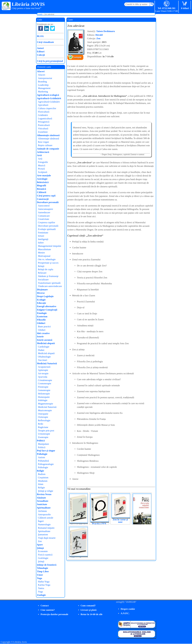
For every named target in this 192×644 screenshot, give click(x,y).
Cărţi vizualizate (45, 42)
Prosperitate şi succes (48, 263)
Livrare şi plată (89, 610)
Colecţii (41, 55)
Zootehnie (43, 132)
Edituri (41, 52)
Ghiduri (41, 323)
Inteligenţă (43, 239)
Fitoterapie (43, 387)
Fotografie (43, 162)
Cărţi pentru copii (46, 196)
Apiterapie (43, 370)
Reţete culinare (45, 145)
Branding (42, 82)
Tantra (41, 588)
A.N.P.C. (125, 613)
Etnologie (42, 313)
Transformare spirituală (49, 283)
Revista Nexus (44, 494)
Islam (41, 484)
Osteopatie (43, 414)
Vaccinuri (43, 360)
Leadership (43, 85)
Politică (41, 441)
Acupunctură (44, 367)
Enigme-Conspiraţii (47, 310)
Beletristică (43, 182)
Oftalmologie (44, 357)
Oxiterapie (43, 417)
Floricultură (44, 112)
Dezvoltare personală (48, 202)
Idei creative (43, 333)
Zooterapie (43, 437)
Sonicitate (42, 504)
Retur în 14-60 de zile (92, 614)
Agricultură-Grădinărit (49, 98)
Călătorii (42, 192)
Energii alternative (47, 306)
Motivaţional (44, 256)
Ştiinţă (40, 548)
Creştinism (43, 478)
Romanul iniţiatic (46, 528)
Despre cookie (128, 609)
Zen (98, 38)
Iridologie (43, 400)
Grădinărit (43, 115)
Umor (40, 575)
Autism (42, 457)
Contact (45, 606)
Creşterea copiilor (47, 222)
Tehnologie (43, 568)
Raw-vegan (43, 142)
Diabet (41, 350)
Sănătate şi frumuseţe (48, 276)
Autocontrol (44, 206)
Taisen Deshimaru (105, 31)
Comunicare (44, 216)
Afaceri (41, 71)
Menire (41, 253)
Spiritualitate (44, 508)
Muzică (42, 165)
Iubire (41, 243)
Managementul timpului (50, 246)
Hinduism (43, 481)
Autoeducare (44, 212)
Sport (40, 545)
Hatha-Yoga (44, 582)
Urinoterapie (44, 434)
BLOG (40, 36)
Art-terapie (43, 373)
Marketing (43, 92)
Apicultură (43, 105)
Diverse (41, 293)
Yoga (40, 578)
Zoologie (41, 595)
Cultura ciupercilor (47, 108)
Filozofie (41, 320)
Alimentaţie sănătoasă (48, 135)
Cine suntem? (48, 610)
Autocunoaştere (46, 209)
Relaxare (42, 273)
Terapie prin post (46, 431)
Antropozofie (44, 514)
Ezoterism (42, 317)
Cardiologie (44, 347)
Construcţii (43, 199)
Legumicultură (45, 119)
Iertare (41, 236)
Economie (43, 551)
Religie (41, 471)
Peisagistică (44, 122)
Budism (42, 474)
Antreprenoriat (45, 78)
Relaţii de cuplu (46, 269)
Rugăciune (43, 427)
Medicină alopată (46, 343)
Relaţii (41, 266)
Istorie (40, 337)
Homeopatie (44, 397)
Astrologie (42, 179)
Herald (99, 35)
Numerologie (44, 524)
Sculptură (43, 172)
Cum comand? (88, 606)
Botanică (42, 189)
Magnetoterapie (46, 404)
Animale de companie (48, 149)
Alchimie (42, 511)
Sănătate (41, 498)
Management (44, 88)
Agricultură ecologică (48, 95)
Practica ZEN (99, 524)
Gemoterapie (44, 390)
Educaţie (42, 303)
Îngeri (41, 521)
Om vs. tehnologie (47, 259)
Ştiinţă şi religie (46, 491)
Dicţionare (42, 290)
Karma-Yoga (44, 585)
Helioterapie (44, 394)
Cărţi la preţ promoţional (50, 61)
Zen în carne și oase (120, 521)
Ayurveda (43, 377)
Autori (40, 48)
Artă (39, 155)
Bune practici (44, 327)
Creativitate (44, 219)
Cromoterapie (45, 383)
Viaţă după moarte (47, 538)
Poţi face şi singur (46, 451)
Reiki (41, 424)
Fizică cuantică (45, 555)
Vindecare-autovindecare (50, 286)
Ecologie (41, 300)
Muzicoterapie (45, 410)
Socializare (43, 280)
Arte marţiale (44, 175)
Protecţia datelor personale (54, 614)
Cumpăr (77, 57)
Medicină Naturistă (47, 363)
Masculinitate (45, 249)
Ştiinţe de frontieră (47, 565)
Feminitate (43, 233)
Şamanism (43, 535)
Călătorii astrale (46, 518)
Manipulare (44, 444)
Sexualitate (43, 501)
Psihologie (42, 454)
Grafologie (43, 558)
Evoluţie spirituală (47, 229)
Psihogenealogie (46, 464)
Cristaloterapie (45, 380)
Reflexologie (44, 420)
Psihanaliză (43, 461)
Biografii (42, 186)
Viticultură (43, 129)
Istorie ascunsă (45, 340)
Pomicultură (44, 125)
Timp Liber (43, 571)
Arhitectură (43, 152)
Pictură (41, 169)
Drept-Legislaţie (45, 296)
